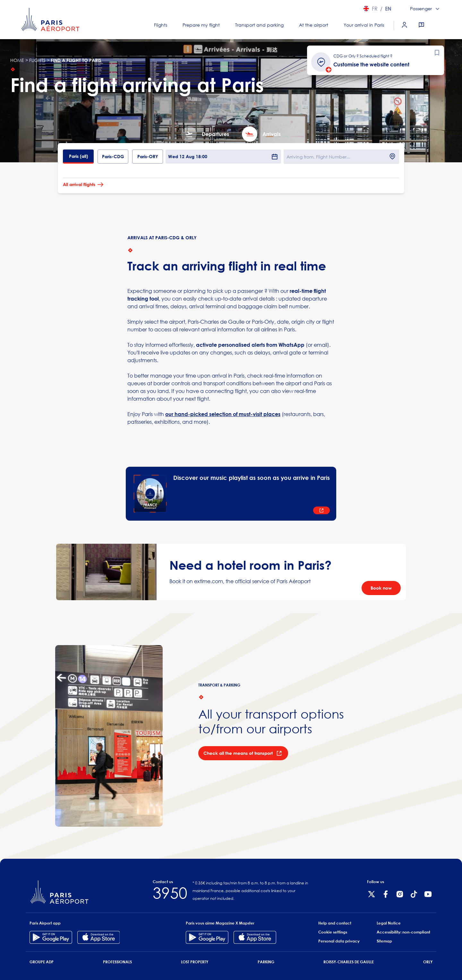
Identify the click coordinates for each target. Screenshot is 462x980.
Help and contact (335, 923)
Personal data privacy (339, 941)
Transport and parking (259, 25)
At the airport (314, 25)
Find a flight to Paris (76, 60)
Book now (381, 588)
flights (37, 60)
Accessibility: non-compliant (403, 932)
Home (17, 60)
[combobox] (426, 9)
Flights (161, 25)
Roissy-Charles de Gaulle (349, 962)
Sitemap (384, 941)
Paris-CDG (113, 156)
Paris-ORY (148, 156)
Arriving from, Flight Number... (318, 157)
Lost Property (195, 962)
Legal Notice (389, 923)
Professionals (117, 962)
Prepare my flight (201, 25)
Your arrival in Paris (364, 25)
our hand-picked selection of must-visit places (223, 414)
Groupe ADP (42, 962)
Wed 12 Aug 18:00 (223, 157)
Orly (428, 962)
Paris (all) (78, 156)
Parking (266, 962)
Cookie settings (333, 932)
